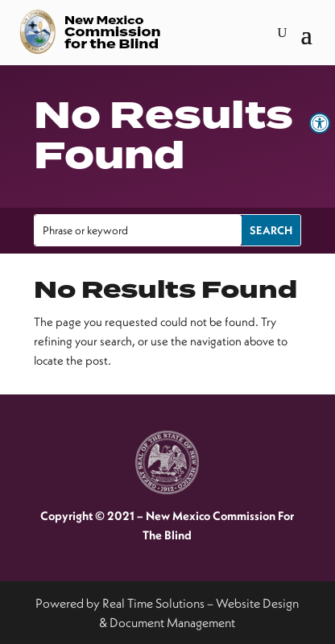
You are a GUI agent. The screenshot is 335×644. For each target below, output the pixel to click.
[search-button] (282, 33)
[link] (320, 123)
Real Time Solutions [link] (153, 603)
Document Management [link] (172, 622)
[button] (307, 33)
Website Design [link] (257, 603)
